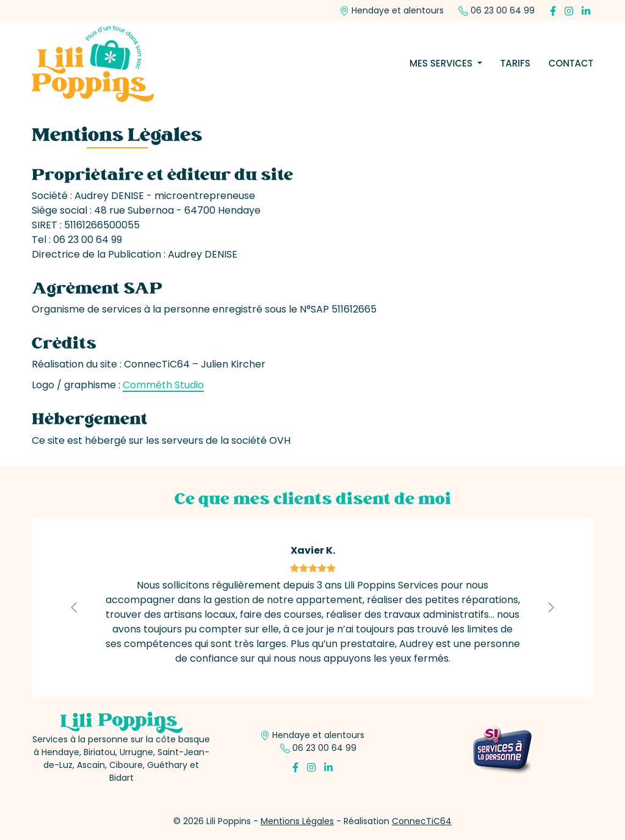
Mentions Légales (297, 821)
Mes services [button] (442, 63)
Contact (571, 63)
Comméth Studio (163, 385)
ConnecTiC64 (422, 821)
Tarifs (515, 63)
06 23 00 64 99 (497, 10)
